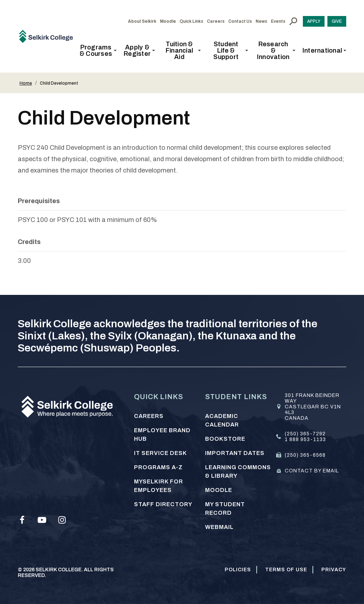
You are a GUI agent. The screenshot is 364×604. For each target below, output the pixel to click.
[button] (98, 51)
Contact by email (312, 471)
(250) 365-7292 (305, 434)
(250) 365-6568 (305, 455)
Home (26, 83)
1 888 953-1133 (305, 439)
